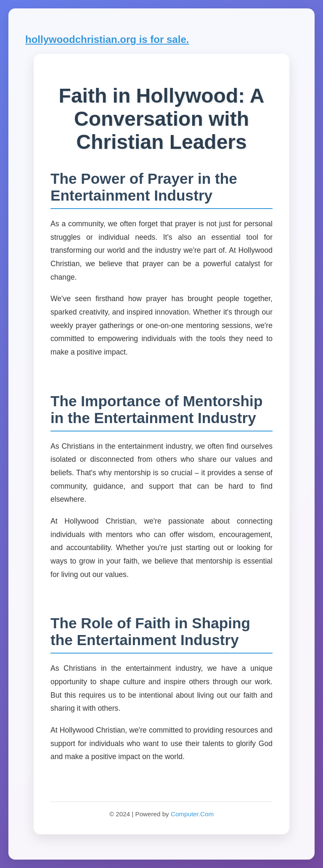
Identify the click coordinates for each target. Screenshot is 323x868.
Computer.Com (192, 814)
